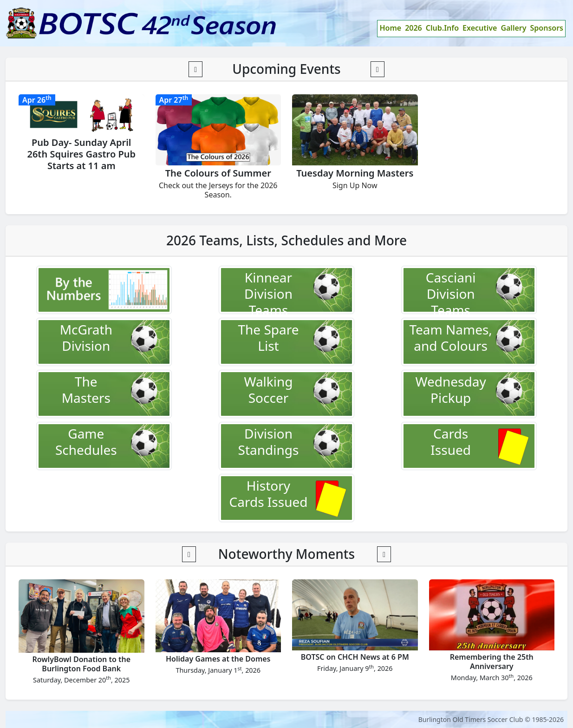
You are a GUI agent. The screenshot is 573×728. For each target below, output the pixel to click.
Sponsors (547, 28)
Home (390, 28)
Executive (480, 28)
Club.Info (442, 28)
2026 (413, 28)
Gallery (513, 28)
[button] (195, 69)
